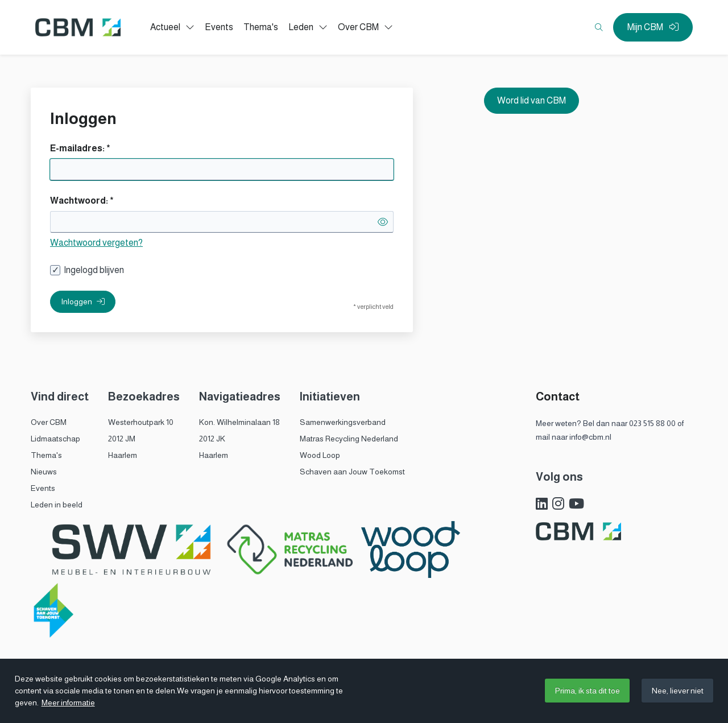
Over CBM (49, 422)
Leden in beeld (57, 505)
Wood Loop (320, 455)
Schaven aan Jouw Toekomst (352, 472)
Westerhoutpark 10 (141, 422)
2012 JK (212, 439)
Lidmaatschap (55, 439)
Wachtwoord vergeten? (96, 243)
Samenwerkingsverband (343, 422)
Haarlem (123, 455)
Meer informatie (68, 703)
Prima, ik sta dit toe (588, 691)
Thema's (46, 455)
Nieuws (44, 472)
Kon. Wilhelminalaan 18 (239, 422)
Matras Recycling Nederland (349, 439)
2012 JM (122, 439)
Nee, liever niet (678, 691)
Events (43, 488)
